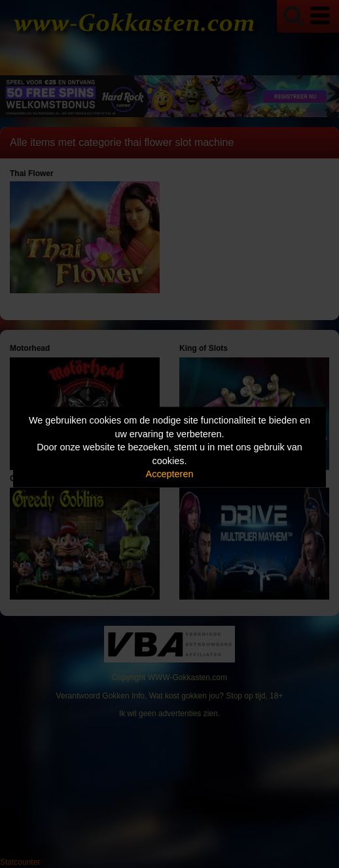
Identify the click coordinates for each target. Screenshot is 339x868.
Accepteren (170, 474)
